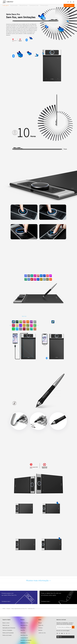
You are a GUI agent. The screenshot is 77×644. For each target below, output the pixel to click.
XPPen (4, 609)
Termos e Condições (7, 630)
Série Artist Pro (24, 625)
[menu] (73, 2)
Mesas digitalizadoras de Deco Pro (19, 609)
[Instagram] (57, 633)
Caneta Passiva (24, 638)
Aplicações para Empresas (9, 628)
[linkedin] (67, 633)
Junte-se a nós (42, 633)
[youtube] (69, 633)
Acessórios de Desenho (26, 640)
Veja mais (24, 316)
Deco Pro (23, 630)
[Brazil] (65, 637)
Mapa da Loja (6, 625)
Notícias (40, 630)
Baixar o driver (6, 623)
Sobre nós (41, 625)
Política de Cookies (7, 635)
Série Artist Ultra (24, 623)
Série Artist (23, 628)
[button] (68, 2)
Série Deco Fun (24, 635)
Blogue (40, 623)
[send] (73, 627)
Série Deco (23, 633)
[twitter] (64, 633)
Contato (40, 628)
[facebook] (60, 633)
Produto (8, 609)
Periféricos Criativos (25, 643)
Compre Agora (69, 5)
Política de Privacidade (8, 633)
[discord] (62, 633)
